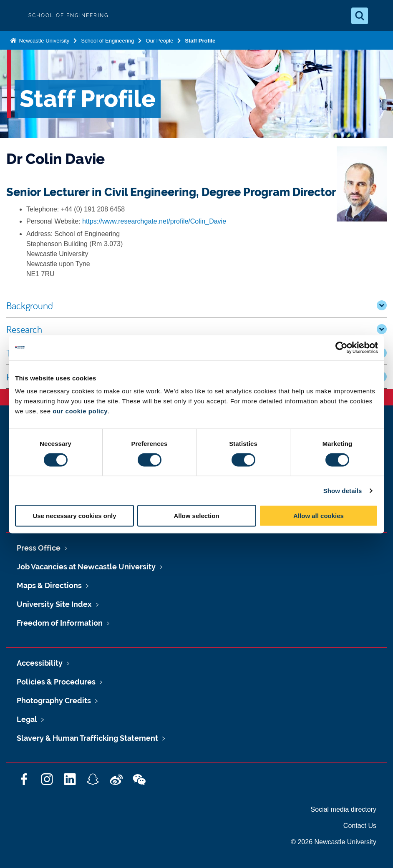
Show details (343, 490)
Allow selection (196, 516)
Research (196, 329)
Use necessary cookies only (74, 516)
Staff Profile (200, 41)
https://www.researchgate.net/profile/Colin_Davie (154, 221)
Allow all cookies (319, 516)
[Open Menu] (380, 16)
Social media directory (344, 809)
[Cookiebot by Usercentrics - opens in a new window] (341, 347)
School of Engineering (107, 41)
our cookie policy (80, 411)
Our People (159, 41)
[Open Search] (360, 16)
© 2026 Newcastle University (334, 842)
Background (196, 305)
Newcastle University (43, 41)
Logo (13, 16)
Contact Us (360, 826)
